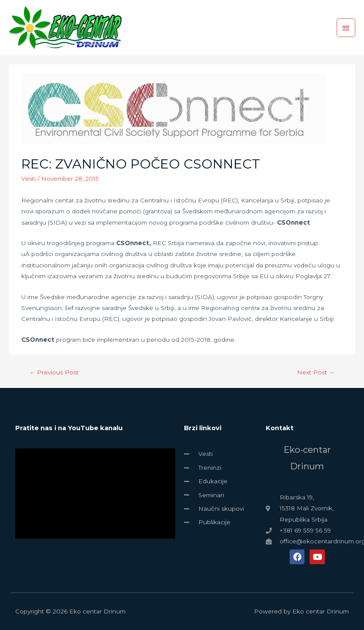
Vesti (28, 179)
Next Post (316, 372)
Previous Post (54, 372)
